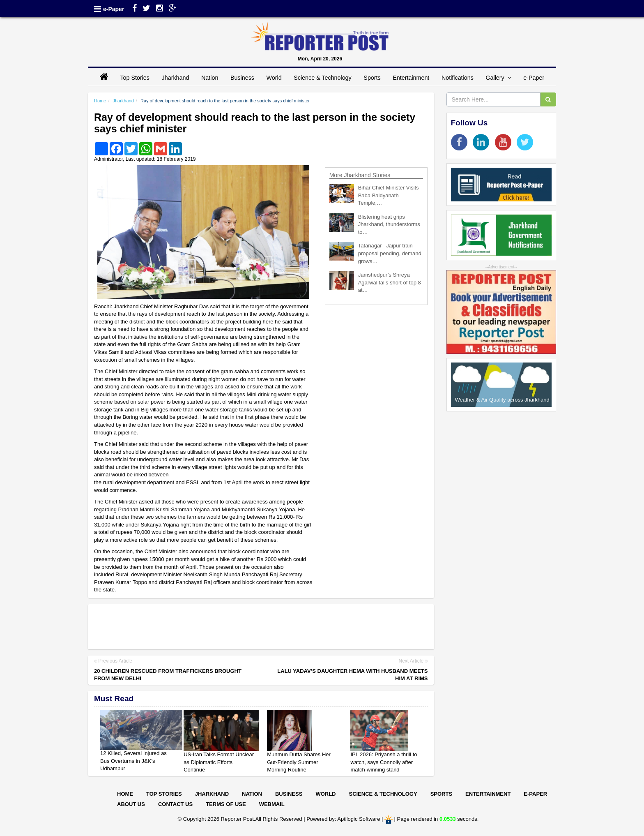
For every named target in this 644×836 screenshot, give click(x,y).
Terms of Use (226, 804)
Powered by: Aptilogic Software (343, 819)
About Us (131, 804)
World (274, 78)
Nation (210, 78)
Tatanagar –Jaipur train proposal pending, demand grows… (390, 253)
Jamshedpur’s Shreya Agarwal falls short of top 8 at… (390, 282)
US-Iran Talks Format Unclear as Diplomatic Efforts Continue (219, 762)
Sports (372, 78)
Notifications (458, 78)
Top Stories (135, 78)
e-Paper (114, 9)
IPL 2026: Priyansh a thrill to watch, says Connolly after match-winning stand (384, 762)
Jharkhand (176, 78)
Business (242, 78)
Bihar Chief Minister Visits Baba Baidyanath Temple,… (389, 195)
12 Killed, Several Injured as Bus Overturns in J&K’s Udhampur (133, 761)
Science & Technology (322, 78)
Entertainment (411, 78)
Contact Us (175, 804)
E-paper (535, 794)
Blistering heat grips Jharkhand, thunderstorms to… (389, 224)
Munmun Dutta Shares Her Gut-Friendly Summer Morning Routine (299, 762)
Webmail (272, 804)
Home (100, 101)
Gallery (498, 78)
